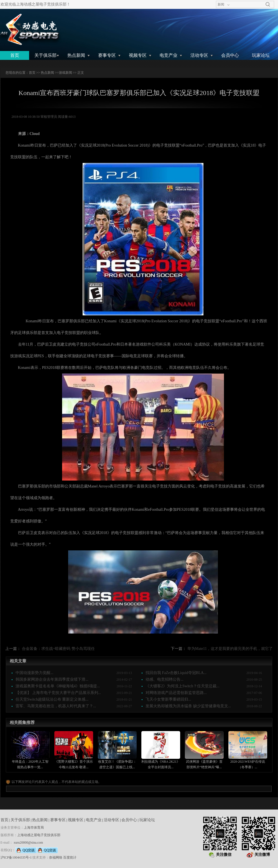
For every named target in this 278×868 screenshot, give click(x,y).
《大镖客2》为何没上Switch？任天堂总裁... (182, 686)
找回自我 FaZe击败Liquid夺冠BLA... (176, 673)
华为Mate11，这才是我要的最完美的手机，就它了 (230, 649)
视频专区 (138, 55)
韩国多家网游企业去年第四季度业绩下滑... (52, 679)
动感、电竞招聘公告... (164, 679)
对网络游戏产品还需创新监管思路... (176, 693)
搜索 (268, 4)
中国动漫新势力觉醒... (35, 673)
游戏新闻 (65, 73)
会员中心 (230, 55)
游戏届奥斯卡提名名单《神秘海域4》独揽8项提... (58, 686)
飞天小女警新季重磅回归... (168, 699)
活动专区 (199, 55)
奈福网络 (56, 857)
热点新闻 (76, 55)
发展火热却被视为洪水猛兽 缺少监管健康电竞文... (188, 706)
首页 (15, 55)
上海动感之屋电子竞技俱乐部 (39, 835)
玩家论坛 (261, 55)
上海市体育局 (34, 828)
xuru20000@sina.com (28, 843)
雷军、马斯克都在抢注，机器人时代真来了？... (56, 706)
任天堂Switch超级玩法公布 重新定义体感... (52, 699)
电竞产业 (169, 55)
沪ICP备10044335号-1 (16, 857)
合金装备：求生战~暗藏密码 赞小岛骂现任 (58, 649)
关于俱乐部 (45, 55)
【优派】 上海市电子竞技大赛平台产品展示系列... (58, 693)
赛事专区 (107, 55)
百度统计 (70, 857)
